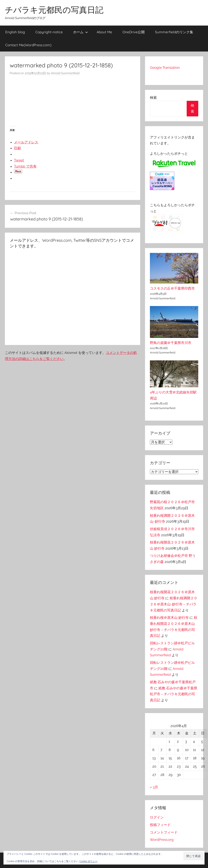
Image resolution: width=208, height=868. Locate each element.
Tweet (19, 160)
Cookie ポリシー (88, 861)
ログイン (157, 817)
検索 (153, 98)
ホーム (81, 32)
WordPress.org (162, 840)
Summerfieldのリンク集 (174, 32)
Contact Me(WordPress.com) (28, 45)
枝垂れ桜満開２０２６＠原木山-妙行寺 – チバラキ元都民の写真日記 (174, 604)
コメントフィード (164, 832)
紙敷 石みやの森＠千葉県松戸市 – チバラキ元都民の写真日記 (174, 694)
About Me (104, 32)
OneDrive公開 (134, 32)
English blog (15, 32)
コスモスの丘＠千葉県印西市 (172, 288)
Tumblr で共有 (25, 166)
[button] (193, 856)
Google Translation (165, 68)
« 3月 (154, 787)
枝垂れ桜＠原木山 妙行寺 (169, 618)
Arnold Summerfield (65, 73)
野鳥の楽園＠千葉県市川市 (171, 343)
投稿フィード (160, 825)
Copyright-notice (49, 32)
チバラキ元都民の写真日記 (54, 10)
